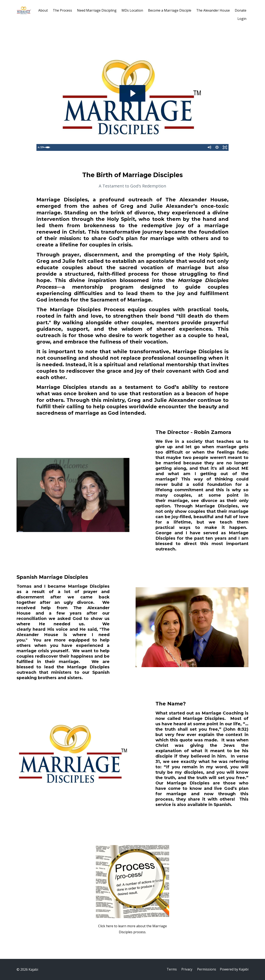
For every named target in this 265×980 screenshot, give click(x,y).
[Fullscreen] (225, 148)
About (43, 10)
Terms (171, 969)
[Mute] (208, 148)
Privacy (186, 969)
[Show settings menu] (216, 148)
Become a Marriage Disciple (170, 10)
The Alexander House (213, 10)
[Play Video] (40, 148)
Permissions (206, 969)
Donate (241, 10)
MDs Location (132, 10)
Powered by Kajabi (234, 969)
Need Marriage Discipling (97, 10)
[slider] (128, 148)
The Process (62, 10)
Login (242, 19)
